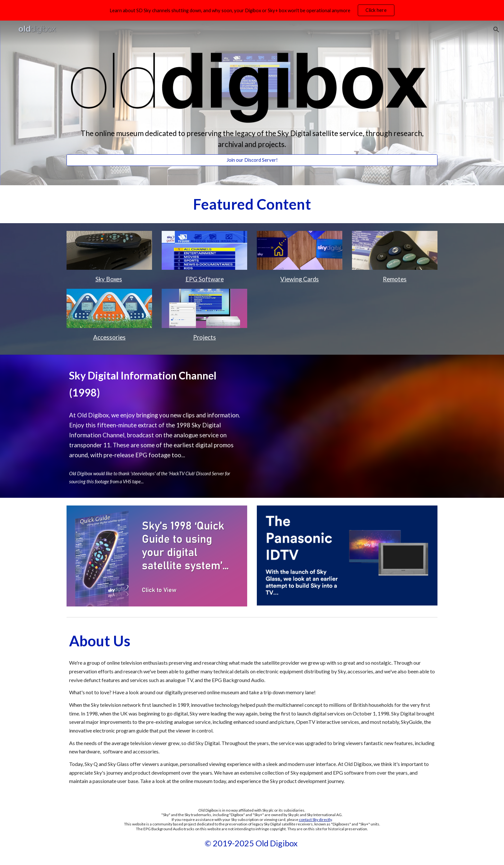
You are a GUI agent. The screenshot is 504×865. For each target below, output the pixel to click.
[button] (496, 30)
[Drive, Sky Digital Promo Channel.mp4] (347, 424)
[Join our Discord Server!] (252, 160)
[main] (252, 139)
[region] (252, 10)
